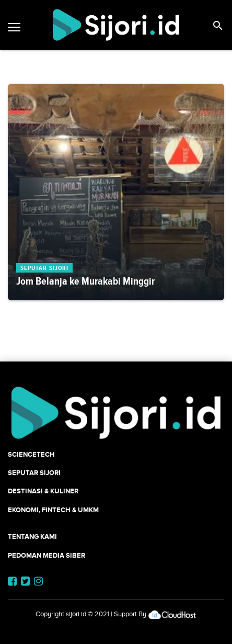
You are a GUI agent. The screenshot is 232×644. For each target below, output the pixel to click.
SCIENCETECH (31, 454)
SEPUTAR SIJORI (34, 473)
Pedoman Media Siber (47, 555)
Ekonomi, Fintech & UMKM (53, 510)
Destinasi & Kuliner (43, 491)
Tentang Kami (32, 536)
